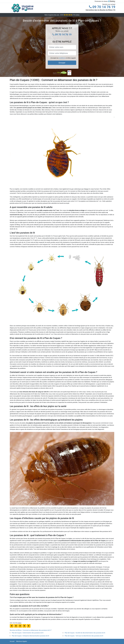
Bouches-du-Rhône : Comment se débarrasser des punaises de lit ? (31, 630)
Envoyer (62, 63)
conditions (62, 58)
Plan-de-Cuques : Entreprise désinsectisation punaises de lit (30, 636)
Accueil (12, 641)
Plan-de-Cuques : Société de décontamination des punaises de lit (85, 633)
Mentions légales (22, 641)
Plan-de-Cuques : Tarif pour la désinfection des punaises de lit (84, 636)
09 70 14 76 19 (102, 7)
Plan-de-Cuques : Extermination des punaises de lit (28, 633)
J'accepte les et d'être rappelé (63, 58)
